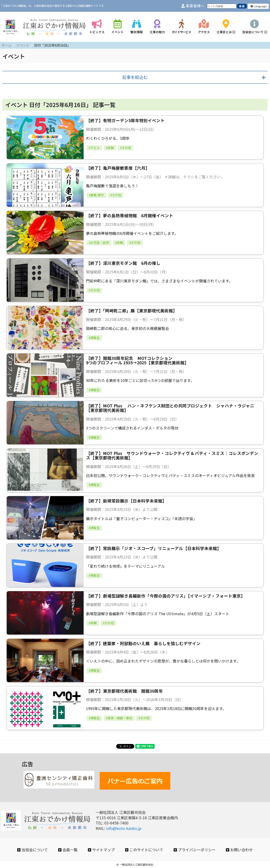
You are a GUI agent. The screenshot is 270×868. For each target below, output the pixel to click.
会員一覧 (68, 850)
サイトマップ (101, 850)
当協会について (33, 850)
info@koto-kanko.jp (124, 828)
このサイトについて (144, 850)
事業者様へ (193, 6)
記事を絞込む (135, 77)
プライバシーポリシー (195, 850)
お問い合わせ (239, 850)
